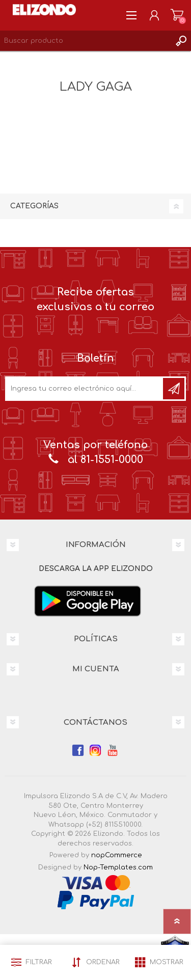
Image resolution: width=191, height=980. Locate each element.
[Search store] (85, 41)
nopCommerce (117, 855)
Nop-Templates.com (118, 867)
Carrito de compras (177, 15)
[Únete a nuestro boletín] (85, 389)
